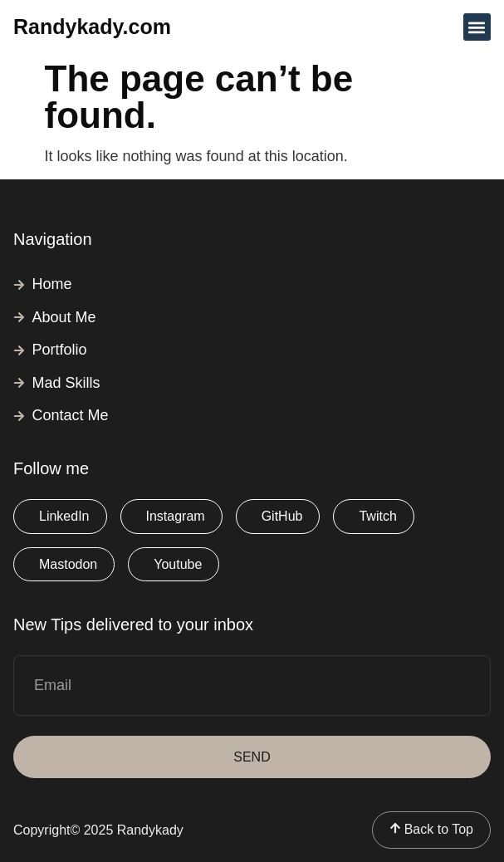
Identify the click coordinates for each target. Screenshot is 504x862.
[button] (477, 27)
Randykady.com (92, 27)
